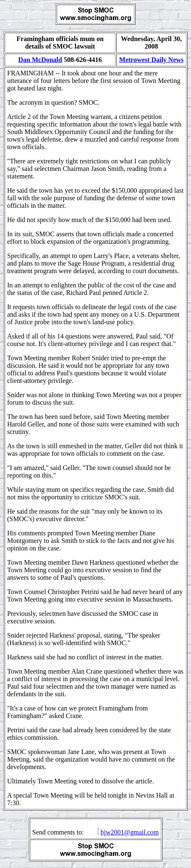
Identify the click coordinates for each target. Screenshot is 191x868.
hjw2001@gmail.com (130, 832)
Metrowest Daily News (151, 60)
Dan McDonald (40, 60)
